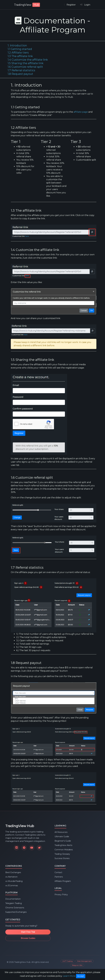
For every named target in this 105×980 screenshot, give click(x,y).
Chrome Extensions (15, 908)
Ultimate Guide (62, 837)
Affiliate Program (63, 881)
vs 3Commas (12, 886)
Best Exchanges (13, 872)
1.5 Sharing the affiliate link (26, 63)
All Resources (61, 832)
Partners (59, 877)
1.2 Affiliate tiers (18, 53)
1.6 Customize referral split (25, 67)
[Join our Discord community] (16, 848)
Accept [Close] (81, 976)
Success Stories (62, 858)
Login (85, 5)
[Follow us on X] (39, 848)
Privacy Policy (61, 895)
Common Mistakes (64, 850)
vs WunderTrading (14, 881)
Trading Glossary (62, 854)
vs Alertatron (11, 877)
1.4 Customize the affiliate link (28, 60)
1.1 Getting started (20, 49)
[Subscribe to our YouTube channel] (32, 848)
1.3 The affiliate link (20, 56)
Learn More (69, 976)
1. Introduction (17, 45)
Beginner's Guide (63, 841)
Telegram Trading (14, 903)
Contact (58, 872)
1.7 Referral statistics (21, 70)
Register (70, 5)
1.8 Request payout (20, 74)
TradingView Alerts (63, 845)
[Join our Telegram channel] (24, 848)
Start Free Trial (28, 932)
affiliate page (81, 112)
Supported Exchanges (16, 912)
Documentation (13, 899)
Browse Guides (28, 938)
